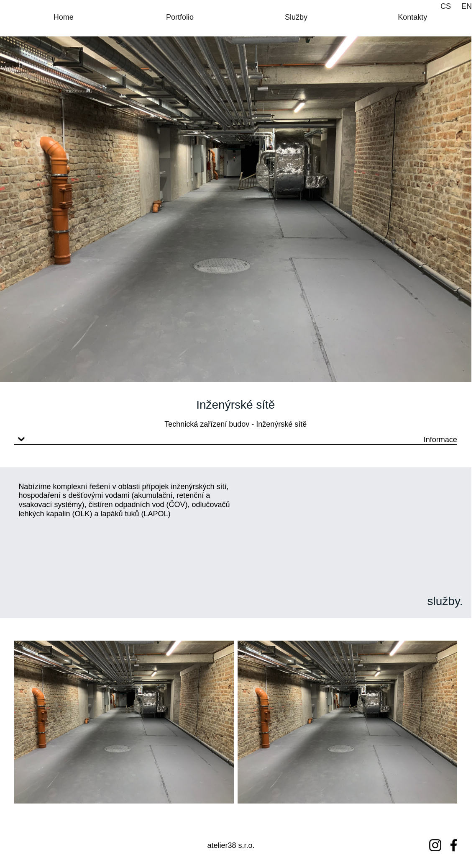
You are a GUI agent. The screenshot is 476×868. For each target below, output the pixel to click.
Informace (440, 440)
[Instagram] (435, 845)
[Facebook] (454, 845)
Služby (296, 17)
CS (446, 6)
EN (467, 6)
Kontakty (412, 17)
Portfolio (180, 17)
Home (64, 17)
